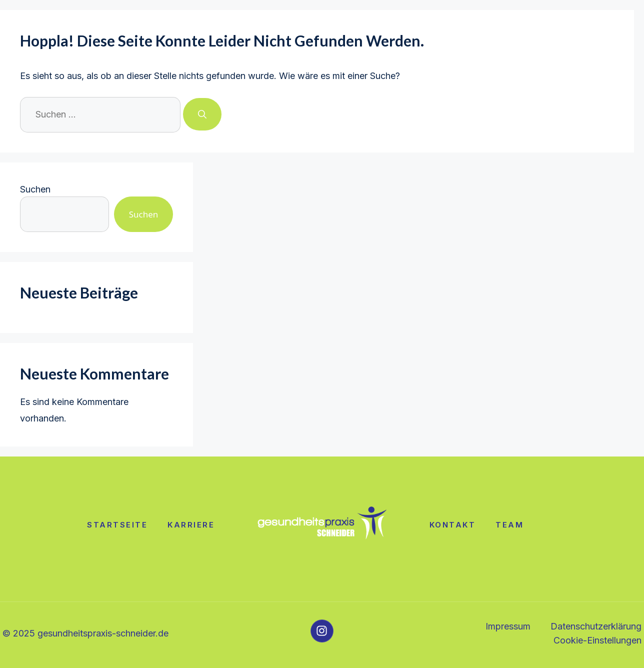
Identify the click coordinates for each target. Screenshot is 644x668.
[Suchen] (202, 114)
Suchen (35, 189)
